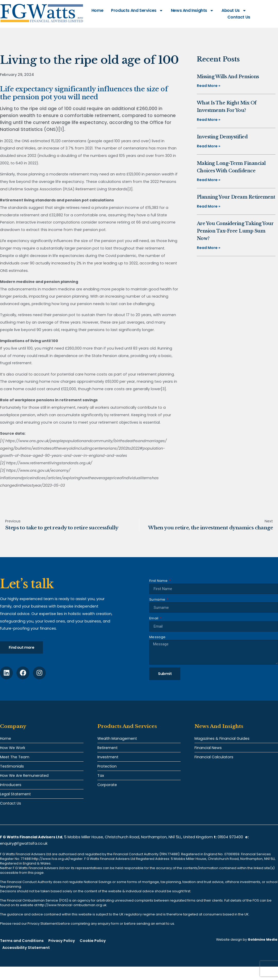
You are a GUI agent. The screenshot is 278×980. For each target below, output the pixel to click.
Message (157, 637)
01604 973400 (230, 837)
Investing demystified (222, 137)
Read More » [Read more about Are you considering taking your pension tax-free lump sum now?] (209, 248)
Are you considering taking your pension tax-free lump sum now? (235, 231)
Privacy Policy (62, 941)
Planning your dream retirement (236, 197)
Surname (158, 599)
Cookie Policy (93, 941)
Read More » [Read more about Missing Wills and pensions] (209, 86)
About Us (234, 11)
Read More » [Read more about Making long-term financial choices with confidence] (209, 180)
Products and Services (137, 11)
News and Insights (192, 11)
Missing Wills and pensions (228, 77)
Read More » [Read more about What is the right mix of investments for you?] (209, 120)
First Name (159, 581)
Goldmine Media (262, 939)
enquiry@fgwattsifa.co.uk (24, 843)
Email (154, 618)
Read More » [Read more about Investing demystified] (209, 146)
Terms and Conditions (22, 941)
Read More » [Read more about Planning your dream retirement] (209, 206)
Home (97, 10)
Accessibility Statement (26, 948)
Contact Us (239, 17)
